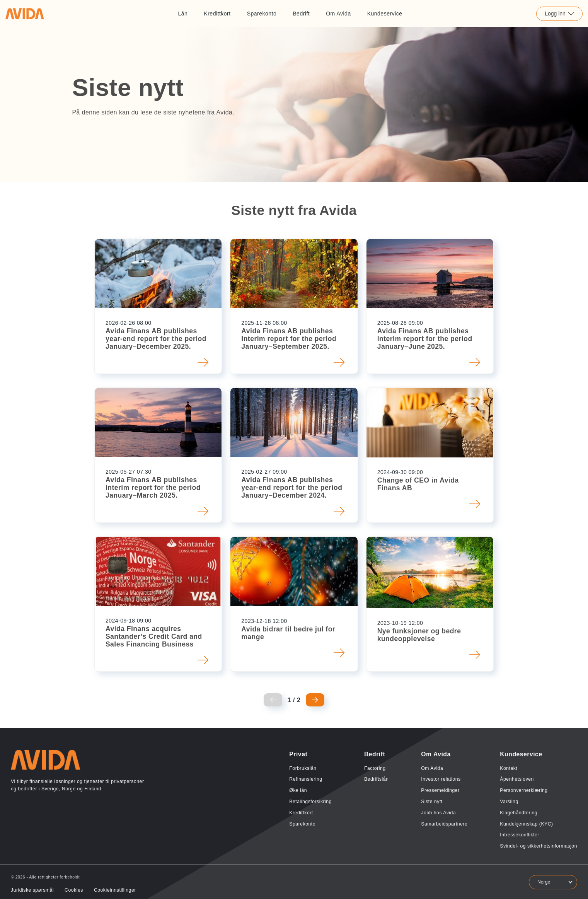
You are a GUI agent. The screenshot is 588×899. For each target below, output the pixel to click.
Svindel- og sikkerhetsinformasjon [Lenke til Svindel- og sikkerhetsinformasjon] (539, 846)
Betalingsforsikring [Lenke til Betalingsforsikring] (310, 802)
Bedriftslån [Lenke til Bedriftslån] (376, 779)
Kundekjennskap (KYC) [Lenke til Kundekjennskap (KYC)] (526, 824)
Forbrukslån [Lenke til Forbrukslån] (303, 768)
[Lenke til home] (25, 14)
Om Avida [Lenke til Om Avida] (338, 14)
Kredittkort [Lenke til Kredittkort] (217, 14)
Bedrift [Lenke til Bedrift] (301, 14)
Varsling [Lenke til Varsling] (509, 802)
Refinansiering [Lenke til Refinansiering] (306, 779)
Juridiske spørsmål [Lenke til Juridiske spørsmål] (32, 890)
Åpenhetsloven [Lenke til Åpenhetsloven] (517, 779)
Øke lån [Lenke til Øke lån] (298, 790)
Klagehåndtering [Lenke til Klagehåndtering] (519, 813)
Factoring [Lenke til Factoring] (375, 768)
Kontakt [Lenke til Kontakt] (509, 768)
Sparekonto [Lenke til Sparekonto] (262, 14)
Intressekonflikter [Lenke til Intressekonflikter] (520, 835)
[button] (158, 306)
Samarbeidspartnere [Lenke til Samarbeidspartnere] (444, 824)
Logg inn (559, 14)
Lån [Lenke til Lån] (183, 14)
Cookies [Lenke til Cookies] (74, 890)
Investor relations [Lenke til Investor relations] (441, 779)
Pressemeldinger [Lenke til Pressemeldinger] (440, 790)
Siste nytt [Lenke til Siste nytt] (432, 802)
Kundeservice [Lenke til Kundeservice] (385, 14)
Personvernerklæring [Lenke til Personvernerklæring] (524, 790)
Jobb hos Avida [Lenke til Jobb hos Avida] (438, 813)
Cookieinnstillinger (115, 890)
